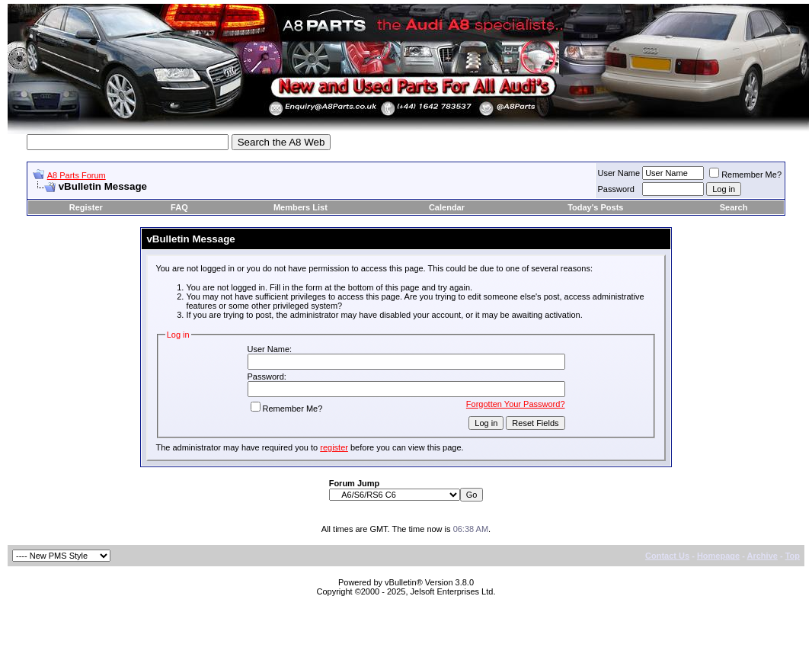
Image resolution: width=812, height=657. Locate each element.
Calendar (447, 207)
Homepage (718, 556)
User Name (619, 173)
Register (86, 207)
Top (793, 556)
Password (616, 189)
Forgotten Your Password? (516, 404)
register (334, 447)
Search (734, 207)
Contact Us (667, 556)
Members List (301, 207)
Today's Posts (595, 207)
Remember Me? (745, 175)
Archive (762, 556)
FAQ (179, 207)
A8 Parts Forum (77, 175)
